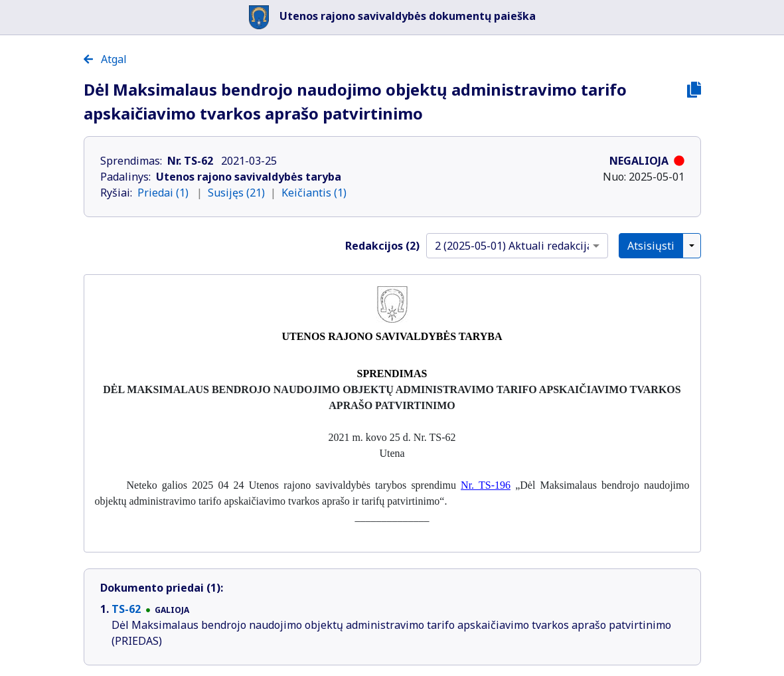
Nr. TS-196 (486, 485)
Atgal (105, 59)
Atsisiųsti (651, 246)
